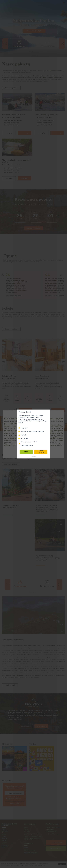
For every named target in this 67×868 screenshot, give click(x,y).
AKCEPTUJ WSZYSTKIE (41, 452)
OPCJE (26, 452)
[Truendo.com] (33, 456)
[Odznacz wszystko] (48, 412)
